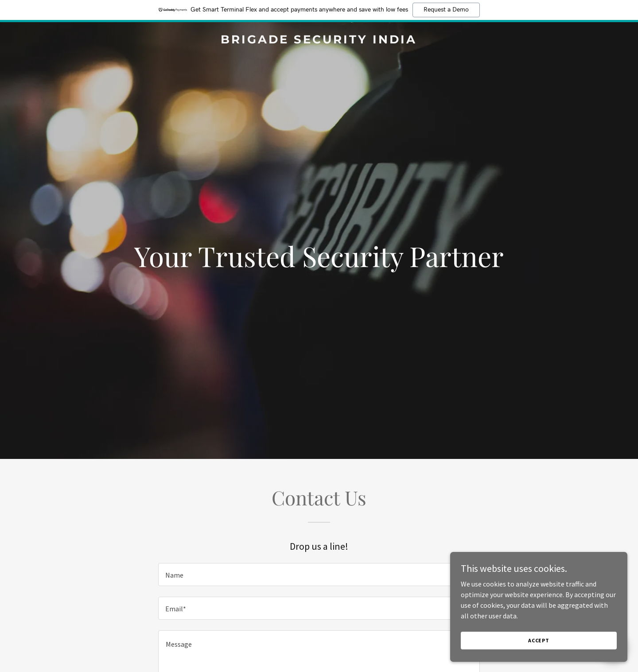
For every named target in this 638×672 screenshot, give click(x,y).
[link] (319, 41)
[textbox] (319, 575)
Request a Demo (446, 10)
